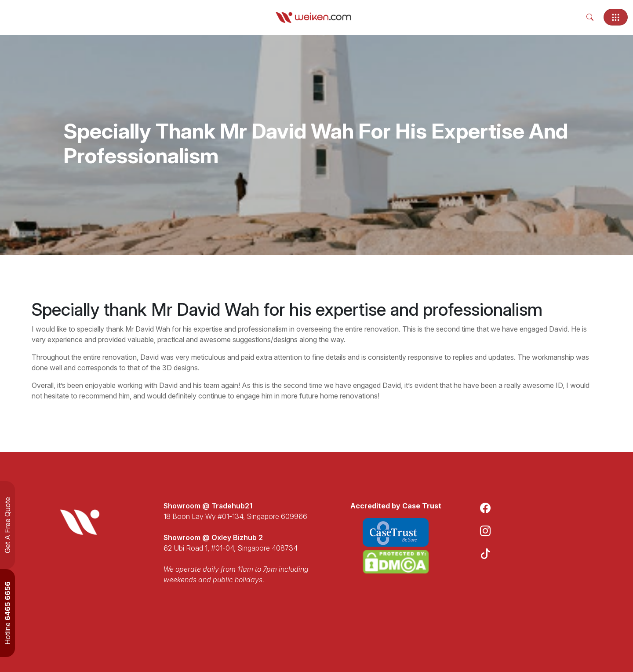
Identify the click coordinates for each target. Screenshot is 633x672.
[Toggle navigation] (616, 17)
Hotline (7, 613)
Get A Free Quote (7, 525)
